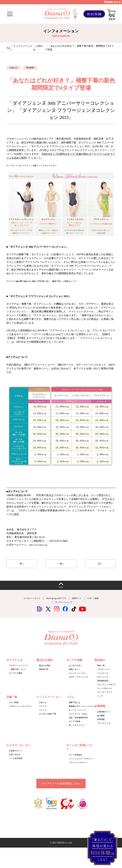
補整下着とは (75, 707)
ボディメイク (103, 681)
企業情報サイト (104, 716)
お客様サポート (16, 755)
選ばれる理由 (45, 670)
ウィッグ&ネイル (104, 693)
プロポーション (104, 674)
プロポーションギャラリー (20, 711)
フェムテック (103, 678)
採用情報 (101, 724)
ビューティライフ (105, 697)
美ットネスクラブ (76, 730)
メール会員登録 (16, 763)
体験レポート (75, 674)
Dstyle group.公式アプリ (66, 603)
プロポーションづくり (18, 670)
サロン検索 (14, 707)
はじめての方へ (75, 670)
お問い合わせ (15, 759)
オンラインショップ (74, 606)
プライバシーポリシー (78, 767)
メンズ (100, 700)
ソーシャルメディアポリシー (81, 763)
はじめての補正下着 (47, 718)
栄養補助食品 (103, 685)
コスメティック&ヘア (106, 689)
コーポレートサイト (36, 603)
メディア (43, 711)
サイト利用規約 (75, 759)
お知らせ (43, 707)
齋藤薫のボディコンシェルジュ (82, 711)
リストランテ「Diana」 (79, 718)
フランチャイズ (104, 728)
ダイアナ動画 (75, 726)
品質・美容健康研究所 (78, 722)
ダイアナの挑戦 (16, 678)
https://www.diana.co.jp (41, 547)
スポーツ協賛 (50, 606)
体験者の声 (44, 674)
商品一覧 (101, 670)
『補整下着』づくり (17, 674)
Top (8, 48)
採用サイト (91, 603)
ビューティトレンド (77, 714)
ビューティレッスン (77, 678)
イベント (43, 714)
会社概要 (101, 720)
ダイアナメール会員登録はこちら (61, 788)
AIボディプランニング (78, 681)
